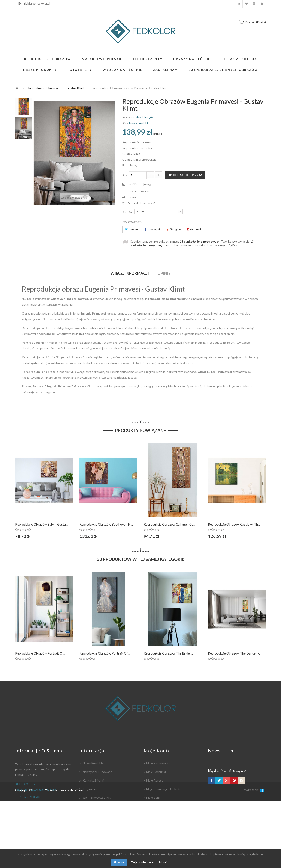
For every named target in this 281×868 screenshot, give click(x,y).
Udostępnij (152, 229)
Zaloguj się (262, 4)
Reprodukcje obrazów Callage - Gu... (170, 524)
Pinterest (194, 229)
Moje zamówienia (158, 763)
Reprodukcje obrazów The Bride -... (169, 653)
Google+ (174, 229)
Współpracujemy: (94, 823)
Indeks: (126, 117)
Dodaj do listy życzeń (141, 203)
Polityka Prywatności (96, 832)
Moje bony (153, 798)
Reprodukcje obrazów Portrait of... (40, 653)
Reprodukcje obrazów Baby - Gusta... (41, 524)
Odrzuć (162, 862)
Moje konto (239, 4)
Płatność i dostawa (96, 815)
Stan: (125, 123)
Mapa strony (91, 840)
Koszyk (254, 4)
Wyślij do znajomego (140, 184)
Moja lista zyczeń (246, 4)
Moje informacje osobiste (164, 789)
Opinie (164, 273)
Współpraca (90, 806)
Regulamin (89, 789)
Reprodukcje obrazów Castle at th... (234, 524)
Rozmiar (128, 212)
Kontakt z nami (93, 780)
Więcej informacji (143, 862)
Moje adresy (155, 780)
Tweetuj (132, 229)
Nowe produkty (93, 763)
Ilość (125, 175)
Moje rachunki (156, 772)
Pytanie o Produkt (139, 191)
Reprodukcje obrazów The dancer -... (234, 653)
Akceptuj (119, 862)
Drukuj (133, 197)
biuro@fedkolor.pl (39, 3)
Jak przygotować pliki (97, 798)
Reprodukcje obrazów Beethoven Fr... (106, 524)
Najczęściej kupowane (97, 772)
